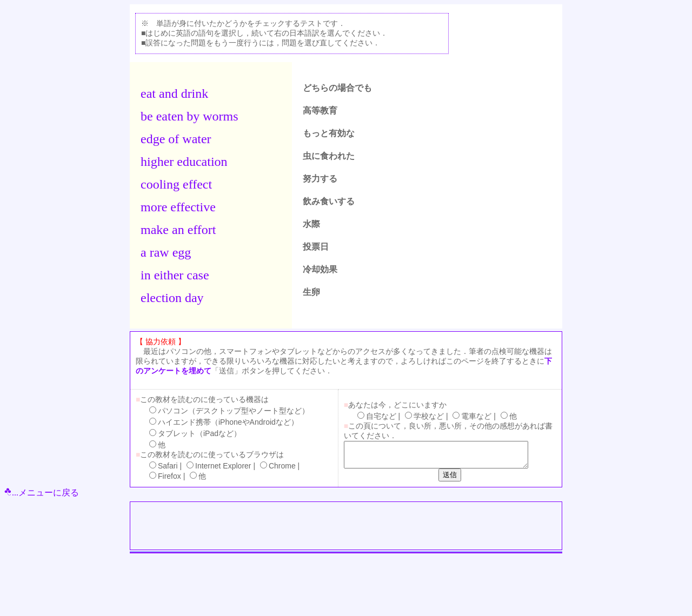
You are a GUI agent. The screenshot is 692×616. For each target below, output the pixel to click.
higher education (184, 162)
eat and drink (174, 93)
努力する (320, 179)
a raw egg (166, 252)
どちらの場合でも (337, 88)
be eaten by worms (189, 116)
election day (172, 298)
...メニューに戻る (42, 493)
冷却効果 (320, 269)
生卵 (311, 292)
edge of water (176, 139)
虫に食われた (329, 156)
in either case (175, 275)
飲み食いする (329, 201)
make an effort (178, 230)
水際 (311, 224)
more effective (178, 207)
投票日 (316, 247)
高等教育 (320, 111)
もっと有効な (329, 133)
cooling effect (176, 184)
